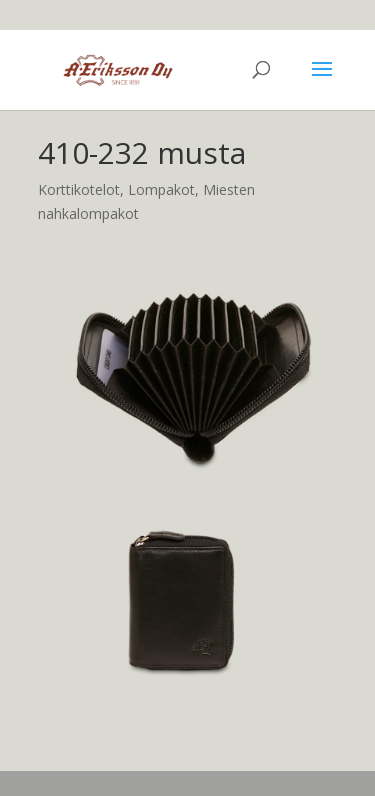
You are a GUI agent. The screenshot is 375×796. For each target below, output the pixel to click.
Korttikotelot (79, 189)
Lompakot (161, 189)
